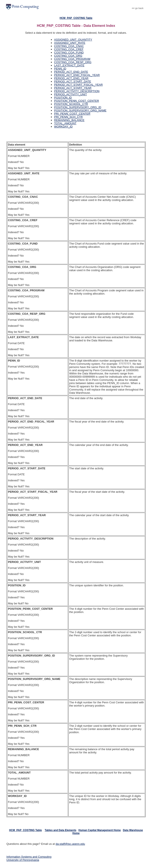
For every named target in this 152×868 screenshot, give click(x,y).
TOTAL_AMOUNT (65, 123)
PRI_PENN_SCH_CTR (69, 117)
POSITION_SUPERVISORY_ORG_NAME (80, 110)
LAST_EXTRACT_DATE (69, 65)
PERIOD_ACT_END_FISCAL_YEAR (77, 75)
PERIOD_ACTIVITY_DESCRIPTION (77, 91)
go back (139, 8)
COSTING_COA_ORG (68, 56)
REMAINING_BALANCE (69, 120)
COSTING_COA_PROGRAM (72, 59)
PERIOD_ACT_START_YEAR (73, 88)
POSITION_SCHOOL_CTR (71, 104)
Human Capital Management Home (100, 830)
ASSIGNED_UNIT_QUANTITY (73, 40)
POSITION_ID (63, 98)
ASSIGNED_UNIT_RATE (70, 43)
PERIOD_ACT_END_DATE (71, 72)
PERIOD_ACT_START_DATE (73, 81)
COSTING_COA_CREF (69, 49)
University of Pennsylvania (23, 860)
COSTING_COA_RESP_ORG (73, 62)
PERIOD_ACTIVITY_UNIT (71, 94)
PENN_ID (60, 69)
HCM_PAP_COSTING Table (76, 18)
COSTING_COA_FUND (69, 52)
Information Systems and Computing (29, 857)
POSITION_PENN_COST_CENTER (77, 101)
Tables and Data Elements (61, 830)
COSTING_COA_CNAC (69, 46)
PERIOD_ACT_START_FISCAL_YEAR (78, 85)
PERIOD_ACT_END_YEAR (71, 78)
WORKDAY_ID (63, 127)
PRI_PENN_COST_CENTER (72, 114)
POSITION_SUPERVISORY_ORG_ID (78, 107)
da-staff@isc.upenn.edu (70, 844)
